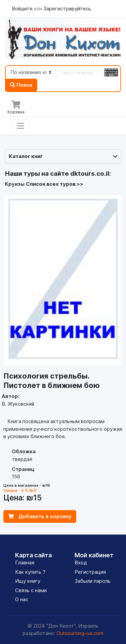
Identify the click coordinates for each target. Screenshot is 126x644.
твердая (22, 459)
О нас (22, 599)
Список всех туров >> (55, 184)
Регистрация (90, 572)
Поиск (21, 85)
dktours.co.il (90, 174)
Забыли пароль (93, 581)
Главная (25, 562)
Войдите (23, 9)
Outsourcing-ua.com (80, 633)
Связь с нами (31, 590)
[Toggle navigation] (21, 126)
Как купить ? (30, 572)
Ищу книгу (28, 581)
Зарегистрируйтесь (67, 9)
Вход (81, 562)
